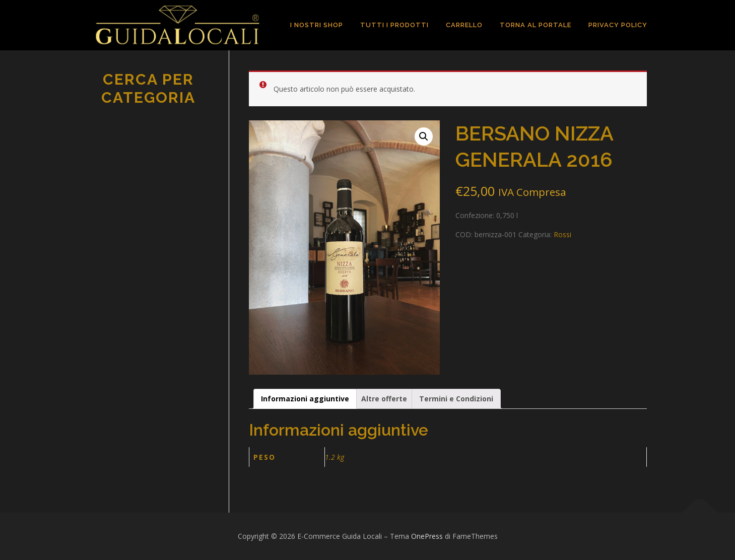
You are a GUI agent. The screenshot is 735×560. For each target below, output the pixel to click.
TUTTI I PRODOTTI (394, 25)
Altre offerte (384, 399)
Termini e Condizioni (456, 399)
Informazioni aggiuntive (305, 399)
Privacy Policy (618, 25)
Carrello (464, 25)
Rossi (562, 234)
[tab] (305, 399)
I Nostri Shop (317, 25)
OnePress (427, 536)
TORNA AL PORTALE (536, 25)
